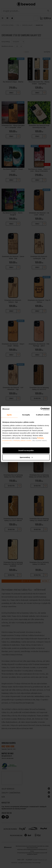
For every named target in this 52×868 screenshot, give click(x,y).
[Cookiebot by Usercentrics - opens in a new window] (40, 409)
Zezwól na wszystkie (26, 450)
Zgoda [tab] (9, 415)
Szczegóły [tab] (26, 415)
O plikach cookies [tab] (43, 415)
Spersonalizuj (26, 457)
